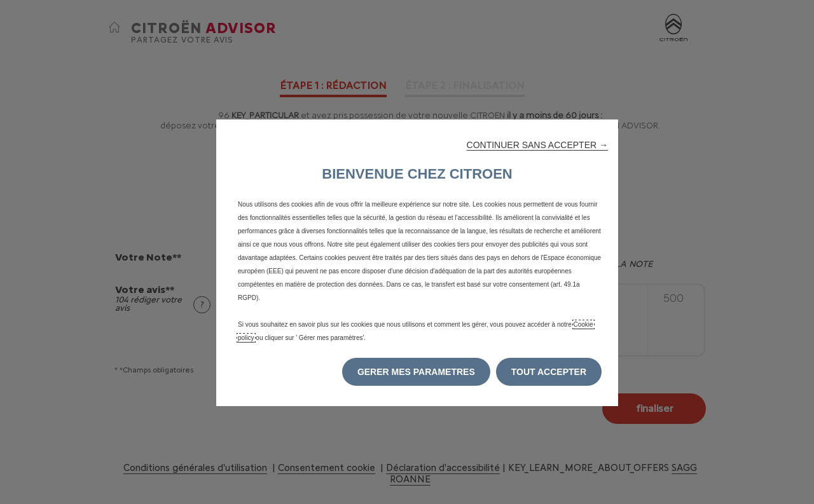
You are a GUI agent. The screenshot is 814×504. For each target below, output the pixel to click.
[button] (537, 145)
